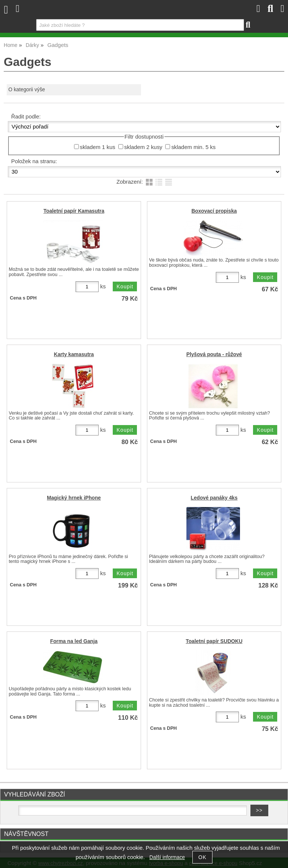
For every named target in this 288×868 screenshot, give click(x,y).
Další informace (167, 857)
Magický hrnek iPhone (74, 498)
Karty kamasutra (74, 354)
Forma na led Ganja (74, 641)
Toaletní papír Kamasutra (74, 211)
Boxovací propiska (214, 211)
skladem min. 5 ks (193, 147)
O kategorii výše (27, 90)
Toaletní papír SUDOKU (214, 641)
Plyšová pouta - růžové (214, 354)
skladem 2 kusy (143, 147)
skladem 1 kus (98, 147)
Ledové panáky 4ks (214, 498)
